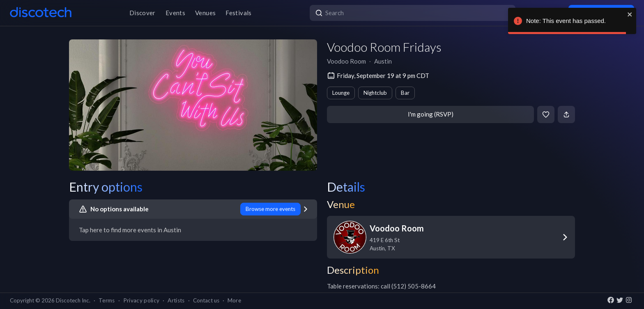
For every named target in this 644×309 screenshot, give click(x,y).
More (234, 300)
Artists (176, 300)
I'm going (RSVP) (431, 114)
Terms (107, 300)
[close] (630, 14)
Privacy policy (141, 300)
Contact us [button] (206, 300)
